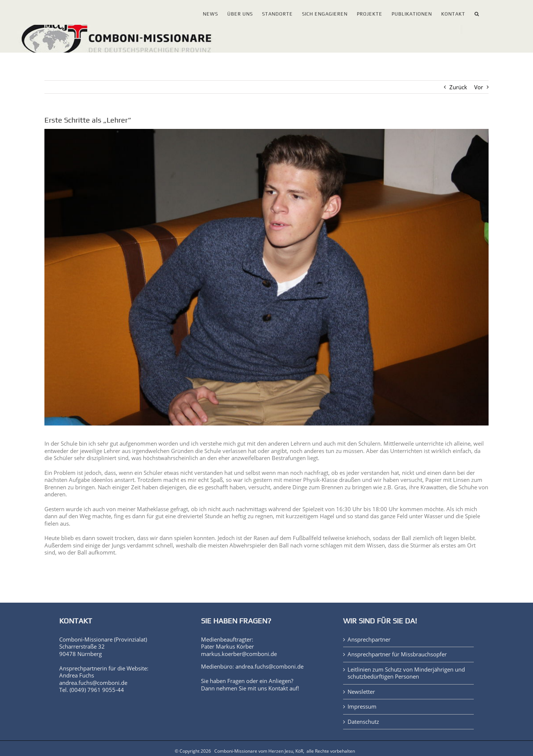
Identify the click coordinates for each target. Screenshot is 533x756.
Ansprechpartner (369, 640)
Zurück (458, 87)
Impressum (362, 707)
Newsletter (361, 692)
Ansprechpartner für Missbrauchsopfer (397, 654)
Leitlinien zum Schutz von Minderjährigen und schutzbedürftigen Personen (406, 673)
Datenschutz (363, 722)
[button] (477, 12)
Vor (479, 87)
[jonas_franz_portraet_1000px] (266, 277)
